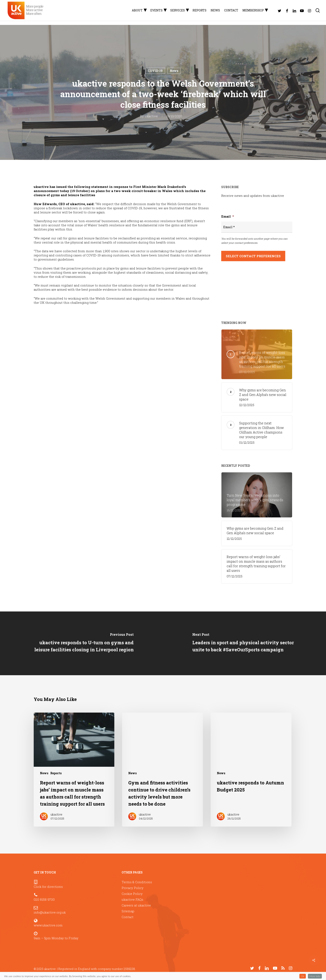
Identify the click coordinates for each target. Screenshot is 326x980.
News (174, 71)
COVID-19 (155, 71)
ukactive (151, 116)
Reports (56, 773)
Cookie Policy (132, 894)
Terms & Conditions (137, 882)
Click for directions (48, 887)
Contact (128, 917)
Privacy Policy (133, 888)
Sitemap (128, 911)
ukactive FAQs (132, 899)
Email (228, 216)
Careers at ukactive (136, 905)
